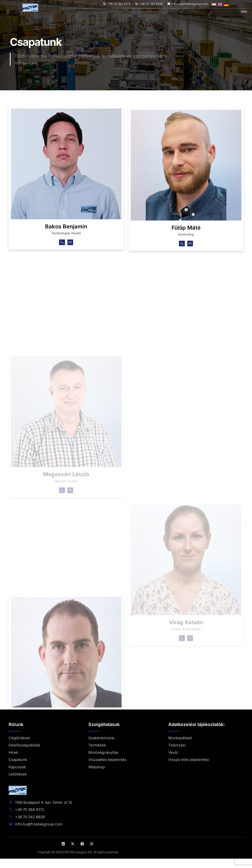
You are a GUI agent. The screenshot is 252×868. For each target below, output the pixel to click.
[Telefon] (61, 250)
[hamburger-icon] (244, 12)
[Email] (71, 250)
